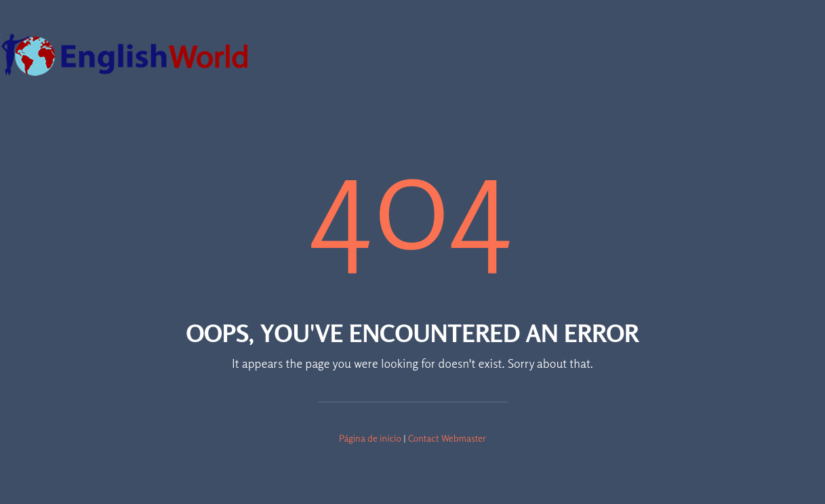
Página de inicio (370, 438)
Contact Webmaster (447, 438)
